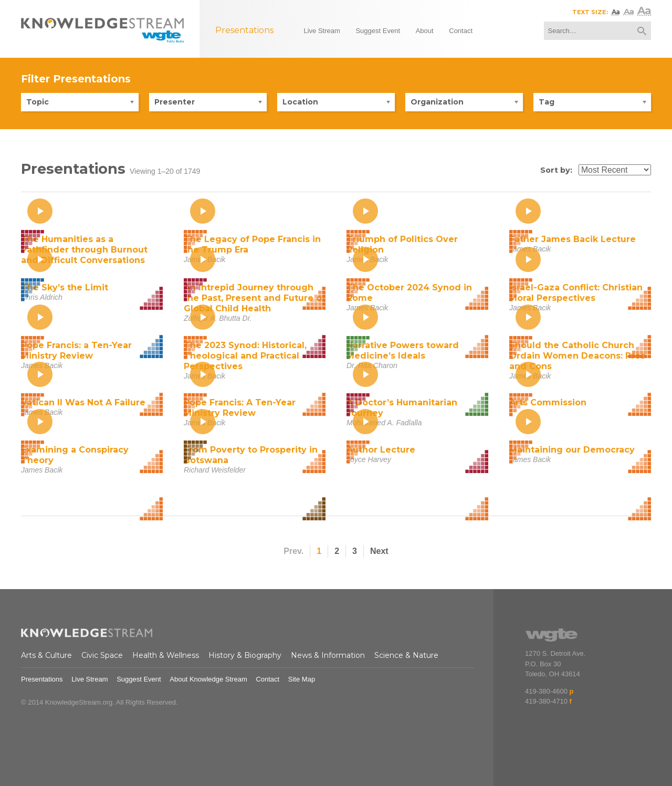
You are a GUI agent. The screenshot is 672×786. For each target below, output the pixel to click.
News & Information (328, 655)
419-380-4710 (546, 701)
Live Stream (90, 679)
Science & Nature (406, 655)
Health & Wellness (166, 655)
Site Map (302, 679)
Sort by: (556, 170)
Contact (267, 679)
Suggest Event (139, 679)
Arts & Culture (46, 655)
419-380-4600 (546, 691)
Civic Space (102, 655)
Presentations (42, 679)
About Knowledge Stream (208, 679)
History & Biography (245, 655)
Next (379, 551)
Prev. (293, 551)
